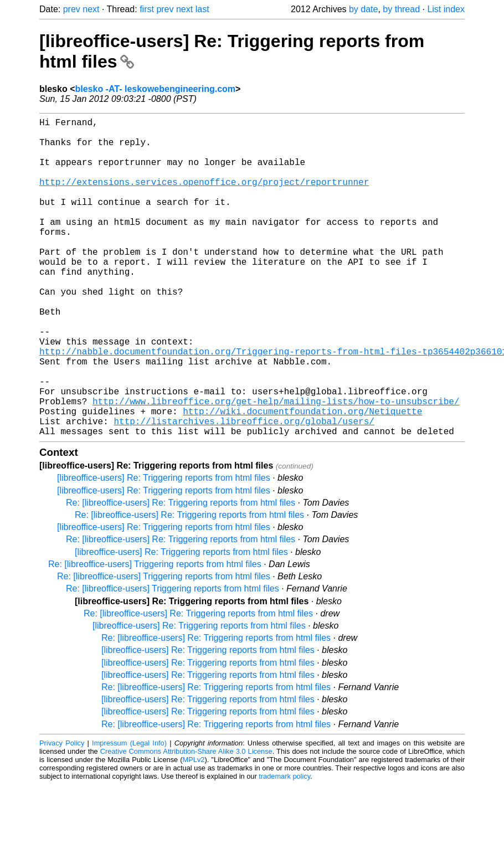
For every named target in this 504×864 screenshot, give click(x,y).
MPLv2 (194, 830)
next (91, 9)
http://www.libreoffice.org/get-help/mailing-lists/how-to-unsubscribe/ (276, 465)
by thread (401, 9)
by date (363, 9)
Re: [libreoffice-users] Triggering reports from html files (155, 635)
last (202, 9)
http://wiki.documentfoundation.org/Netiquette (302, 477)
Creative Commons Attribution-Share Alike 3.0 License (186, 822)
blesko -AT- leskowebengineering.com (155, 89)
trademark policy (284, 847)
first (147, 9)
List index (446, 9)
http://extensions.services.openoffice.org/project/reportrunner (204, 197)
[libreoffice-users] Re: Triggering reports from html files (164, 549)
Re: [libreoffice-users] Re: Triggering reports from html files (181, 574)
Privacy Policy (62, 814)
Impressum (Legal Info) (129, 814)
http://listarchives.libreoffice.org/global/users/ (244, 490)
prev (72, 9)
